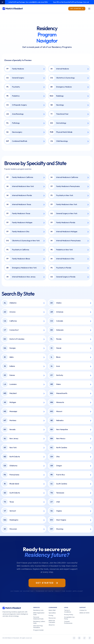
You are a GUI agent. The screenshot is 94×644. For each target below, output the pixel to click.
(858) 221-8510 (84, 613)
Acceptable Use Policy (69, 618)
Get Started (47, 583)
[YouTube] (74, 638)
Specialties (52, 613)
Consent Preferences (68, 622)
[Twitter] (84, 638)
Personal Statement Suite (38, 618)
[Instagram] (79, 638)
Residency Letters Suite (39, 622)
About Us (52, 625)
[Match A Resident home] (13, 9)
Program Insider (39, 630)
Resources (52, 618)
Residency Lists (38, 610)
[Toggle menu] (89, 9)
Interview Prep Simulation (38, 627)
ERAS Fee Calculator (52, 621)
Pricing (51, 615)
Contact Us (83, 610)
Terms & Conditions (68, 611)
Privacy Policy (69, 615)
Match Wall (52, 610)
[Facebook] (90, 638)
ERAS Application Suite (39, 614)
